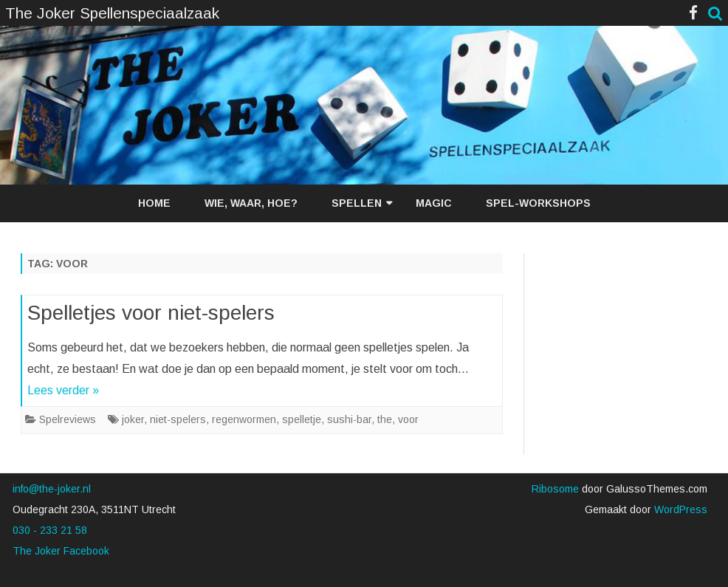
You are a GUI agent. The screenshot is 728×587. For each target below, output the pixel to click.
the (385, 419)
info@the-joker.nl (52, 489)
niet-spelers (178, 419)
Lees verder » (63, 390)
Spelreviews (68, 419)
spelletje (302, 419)
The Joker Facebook (61, 551)
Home (154, 203)
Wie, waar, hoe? (251, 203)
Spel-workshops (538, 203)
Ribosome (555, 489)
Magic (434, 203)
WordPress (679, 509)
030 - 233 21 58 (50, 530)
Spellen (357, 203)
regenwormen (244, 419)
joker (133, 419)
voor (408, 419)
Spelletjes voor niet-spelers (151, 313)
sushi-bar (349, 419)
